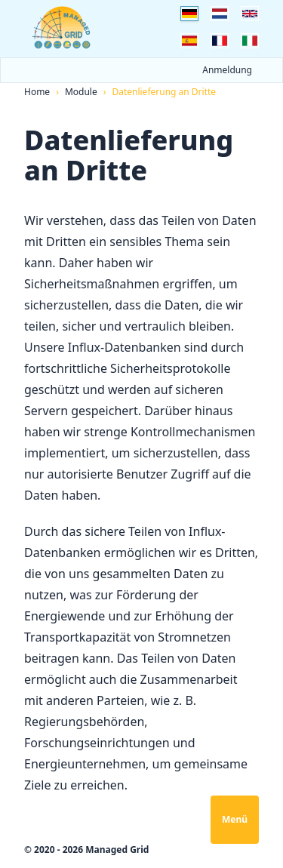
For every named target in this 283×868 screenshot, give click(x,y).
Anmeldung (227, 70)
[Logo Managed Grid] (62, 28)
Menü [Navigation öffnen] (235, 819)
